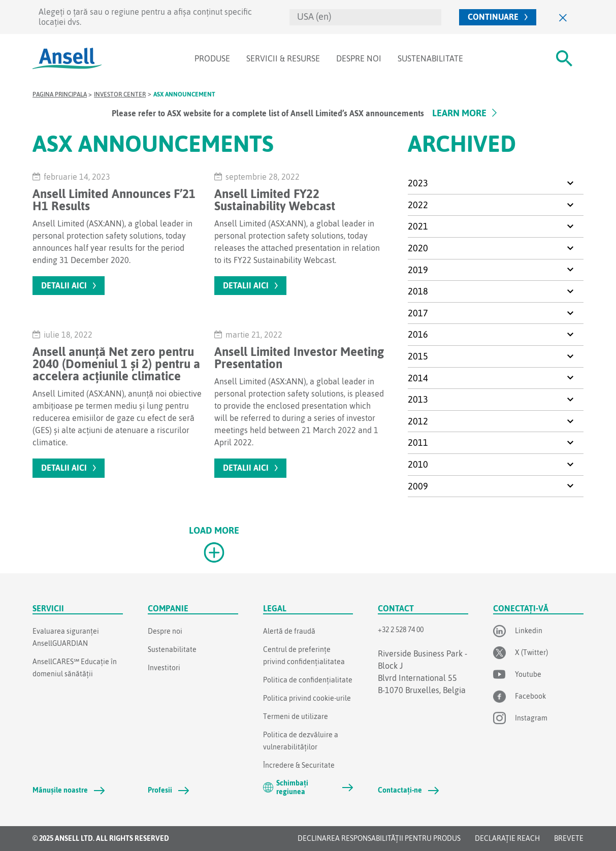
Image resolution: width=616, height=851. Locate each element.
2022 (418, 205)
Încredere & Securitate (299, 765)
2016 (418, 334)
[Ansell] (67, 58)
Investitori (164, 668)
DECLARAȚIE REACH (507, 838)
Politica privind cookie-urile (307, 698)
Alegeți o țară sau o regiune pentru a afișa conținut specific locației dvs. (145, 17)
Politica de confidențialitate (308, 680)
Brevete (569, 838)
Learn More (459, 113)
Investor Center (120, 94)
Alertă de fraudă (289, 631)
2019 (418, 270)
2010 (418, 464)
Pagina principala (60, 94)
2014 (418, 378)
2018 (418, 291)
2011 (418, 443)
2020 (418, 248)
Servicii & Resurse (283, 58)
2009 (418, 486)
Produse (212, 58)
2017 (418, 313)
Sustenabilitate (430, 58)
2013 (418, 399)
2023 (418, 183)
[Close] (563, 17)
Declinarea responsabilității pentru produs (379, 838)
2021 (418, 226)
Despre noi (359, 58)
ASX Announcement (184, 94)
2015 (418, 356)
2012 (418, 421)
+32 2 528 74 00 (401, 630)
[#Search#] (564, 58)
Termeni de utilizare (296, 716)
